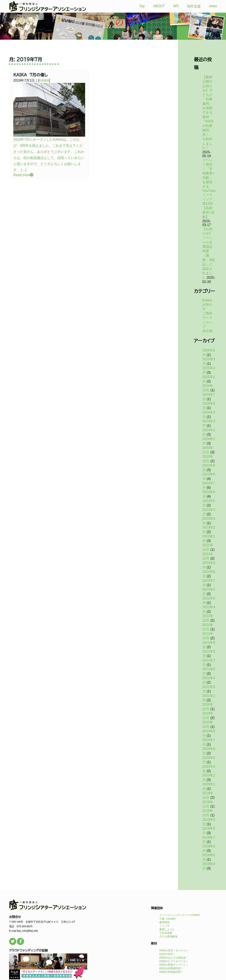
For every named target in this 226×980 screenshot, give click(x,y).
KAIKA (44, 80)
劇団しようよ (167, 929)
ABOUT (159, 6)
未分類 (207, 331)
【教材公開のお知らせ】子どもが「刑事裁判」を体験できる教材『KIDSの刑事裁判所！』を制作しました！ (208, 112)
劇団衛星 (165, 922)
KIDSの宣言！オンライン (174, 950)
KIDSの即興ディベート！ (174, 965)
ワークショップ (207, 322)
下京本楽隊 (166, 933)
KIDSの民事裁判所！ (171, 968)
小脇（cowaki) (168, 919)
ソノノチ (165, 926)
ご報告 (207, 313)
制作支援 (194, 6)
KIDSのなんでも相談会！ (174, 958)
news (213, 6)
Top (142, 6)
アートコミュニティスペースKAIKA (180, 915)
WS (176, 6)
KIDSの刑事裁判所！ (171, 972)
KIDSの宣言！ (167, 954)
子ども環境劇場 (168, 937)
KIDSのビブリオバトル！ (174, 961)
